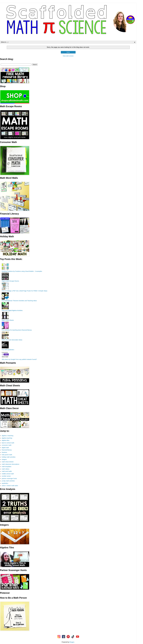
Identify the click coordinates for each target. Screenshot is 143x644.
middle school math (8, 474)
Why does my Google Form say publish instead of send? (19, 359)
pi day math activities (8, 481)
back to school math (8, 443)
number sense (6, 476)
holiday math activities (9, 457)
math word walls (7, 471)
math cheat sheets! (8, 462)
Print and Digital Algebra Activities (12, 310)
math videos (6, 469)
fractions (4, 452)
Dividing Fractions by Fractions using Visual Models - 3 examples (22, 271)
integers (4, 459)
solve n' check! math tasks (10, 486)
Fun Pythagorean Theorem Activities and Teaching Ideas (19, 301)
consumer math (7, 445)
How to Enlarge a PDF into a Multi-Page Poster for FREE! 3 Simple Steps (25, 291)
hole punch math (7, 455)
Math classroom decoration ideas (12, 340)
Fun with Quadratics (8, 350)
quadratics (5, 483)
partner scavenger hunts (9, 479)
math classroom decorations (10, 464)
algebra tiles (6, 440)
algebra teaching (7, 438)
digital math (5, 448)
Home (68, 52)
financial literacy (7, 450)
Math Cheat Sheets (8, 320)
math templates (7, 467)
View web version (68, 56)
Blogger (72, 642)
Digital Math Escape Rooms (10, 281)
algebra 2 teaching (7, 436)
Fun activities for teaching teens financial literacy (17, 330)
